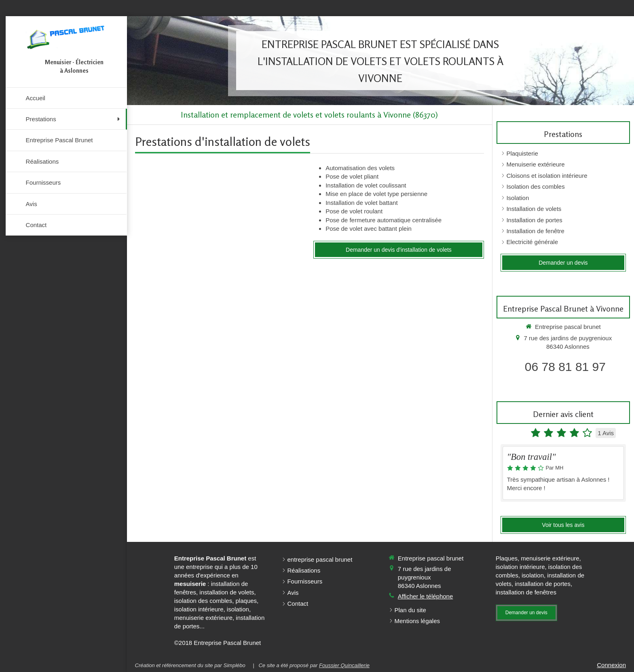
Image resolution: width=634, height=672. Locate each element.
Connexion (611, 665)
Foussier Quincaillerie (344, 665)
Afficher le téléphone (426, 596)
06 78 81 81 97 (565, 367)
